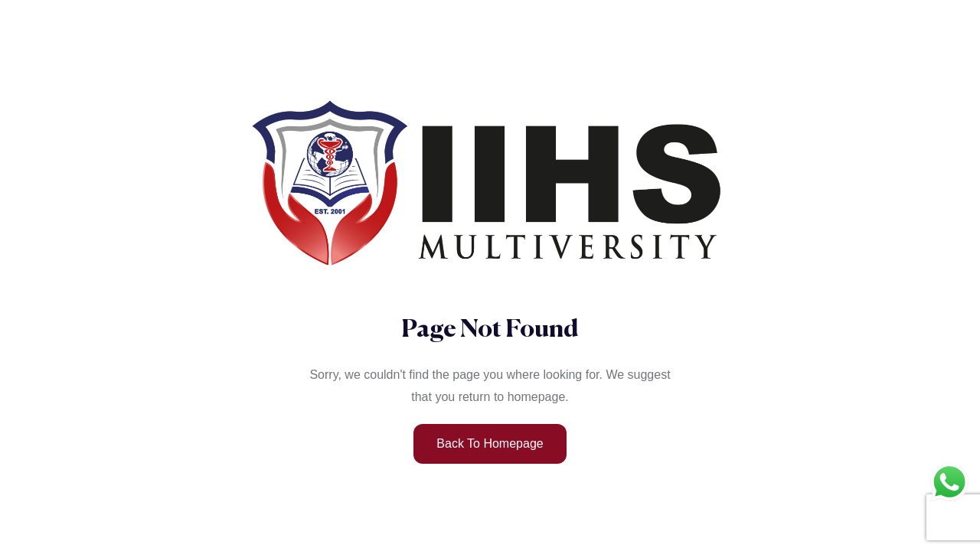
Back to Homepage (490, 443)
